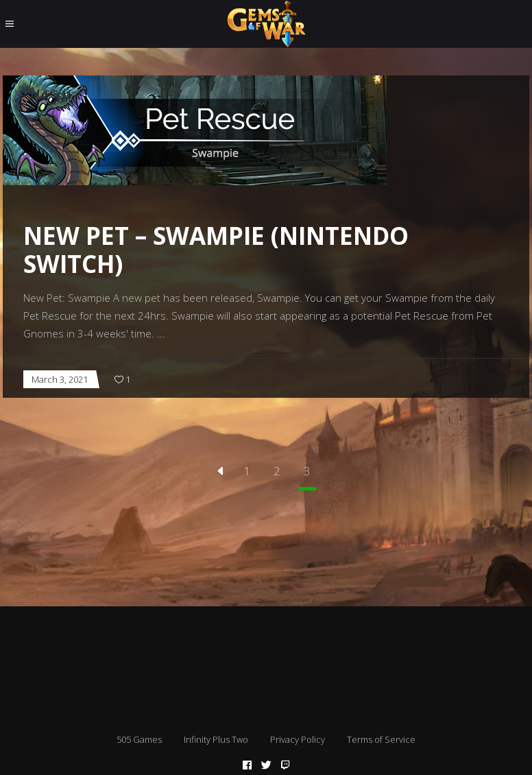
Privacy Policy (298, 739)
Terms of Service (381, 739)
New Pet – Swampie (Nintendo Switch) (216, 250)
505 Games (139, 739)
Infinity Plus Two (216, 739)
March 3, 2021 (60, 379)
